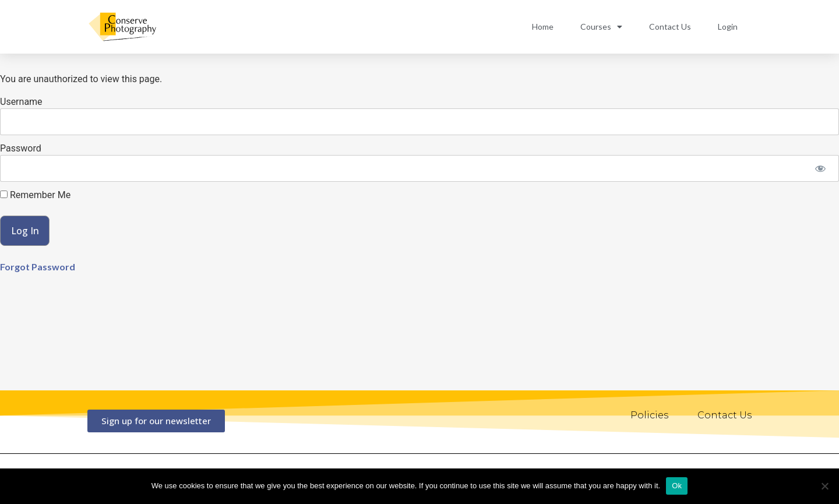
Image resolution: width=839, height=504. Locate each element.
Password (21, 148)
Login (728, 27)
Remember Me (35, 195)
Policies (649, 415)
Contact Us (670, 27)
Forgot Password (38, 267)
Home (543, 27)
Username (21, 102)
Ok (677, 486)
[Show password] (820, 168)
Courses (601, 27)
